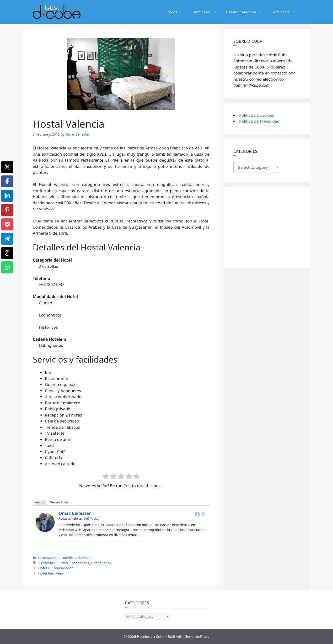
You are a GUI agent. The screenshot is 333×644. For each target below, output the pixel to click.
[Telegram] (7, 239)
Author (40, 502)
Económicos (79, 563)
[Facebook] (7, 181)
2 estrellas (46, 563)
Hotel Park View (51, 573)
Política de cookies (257, 115)
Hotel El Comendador (56, 568)
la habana (83, 558)
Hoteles (68, 558)
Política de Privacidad (259, 121)
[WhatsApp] (7, 267)
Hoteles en (207, 12)
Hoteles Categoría (246, 12)
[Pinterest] (7, 210)
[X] (7, 167)
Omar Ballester (75, 513)
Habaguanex (101, 563)
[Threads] (7, 253)
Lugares (175, 12)
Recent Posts (59, 502)
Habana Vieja (49, 558)
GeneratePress (197, 636)
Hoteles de (286, 12)
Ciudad (62, 563)
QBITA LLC (91, 518)
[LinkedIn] (7, 196)
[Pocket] (7, 224)
